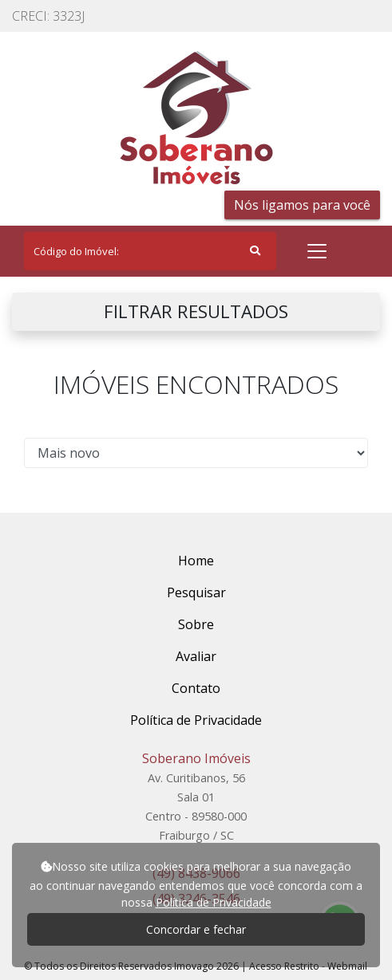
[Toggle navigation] (317, 251)
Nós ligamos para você (302, 205)
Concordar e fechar (196, 929)
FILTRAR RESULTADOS (196, 311)
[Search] (150, 251)
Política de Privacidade (214, 902)
